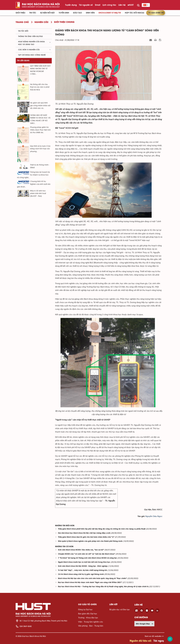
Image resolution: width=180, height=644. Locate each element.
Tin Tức (33, 13)
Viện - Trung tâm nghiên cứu (90, 622)
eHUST (131, 5)
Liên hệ (122, 5)
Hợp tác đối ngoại (134, 13)
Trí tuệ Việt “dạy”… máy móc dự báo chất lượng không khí (82, 570)
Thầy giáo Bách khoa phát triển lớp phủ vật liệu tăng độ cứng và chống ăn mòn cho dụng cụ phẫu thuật (102, 529)
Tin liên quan (23, 61)
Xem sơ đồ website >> (154, 636)
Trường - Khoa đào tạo (88, 617)
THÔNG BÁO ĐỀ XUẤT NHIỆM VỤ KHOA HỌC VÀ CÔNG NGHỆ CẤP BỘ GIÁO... (40, 119)
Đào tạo (77, 13)
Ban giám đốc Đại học (88, 613)
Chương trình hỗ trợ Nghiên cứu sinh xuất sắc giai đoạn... (34, 184)
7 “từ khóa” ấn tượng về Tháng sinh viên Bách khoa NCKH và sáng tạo (87, 558)
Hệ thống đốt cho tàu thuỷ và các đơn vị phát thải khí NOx (40, 87)
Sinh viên (90, 13)
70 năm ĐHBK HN (156, 13)
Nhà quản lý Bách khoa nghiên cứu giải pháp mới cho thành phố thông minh (90, 541)
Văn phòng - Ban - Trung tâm (91, 626)
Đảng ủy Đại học (85, 609)
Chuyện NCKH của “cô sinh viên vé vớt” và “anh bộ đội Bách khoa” (86, 554)
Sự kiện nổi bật (47, 13)
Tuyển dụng (71, 5)
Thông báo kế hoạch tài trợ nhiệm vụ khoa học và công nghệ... (33, 175)
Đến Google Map (145, 624)
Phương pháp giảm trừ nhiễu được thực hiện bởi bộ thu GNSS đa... (40, 130)
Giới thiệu (20, 13)
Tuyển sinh (64, 13)
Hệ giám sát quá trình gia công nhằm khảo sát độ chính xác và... (40, 106)
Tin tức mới (23, 31)
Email (98, 5)
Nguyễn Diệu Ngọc (154, 516)
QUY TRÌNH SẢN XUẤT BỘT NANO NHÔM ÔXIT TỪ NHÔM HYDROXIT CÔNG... (40, 70)
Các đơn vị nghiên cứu (29, 50)
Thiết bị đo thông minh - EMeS (40, 166)
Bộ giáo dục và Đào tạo (119, 609)
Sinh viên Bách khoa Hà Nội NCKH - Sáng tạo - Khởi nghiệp (83, 566)
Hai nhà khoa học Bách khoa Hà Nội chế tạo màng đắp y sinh (84, 533)
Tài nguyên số (86, 5)
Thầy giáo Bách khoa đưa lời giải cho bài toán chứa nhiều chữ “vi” (86, 537)
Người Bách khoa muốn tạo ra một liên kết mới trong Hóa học (84, 562)
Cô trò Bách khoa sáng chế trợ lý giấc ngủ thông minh (81, 574)
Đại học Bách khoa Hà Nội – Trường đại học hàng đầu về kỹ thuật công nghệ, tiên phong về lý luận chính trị (103, 587)
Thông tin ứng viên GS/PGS (30, 36)
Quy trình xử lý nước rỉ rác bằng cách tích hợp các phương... (40, 149)
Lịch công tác (109, 5)
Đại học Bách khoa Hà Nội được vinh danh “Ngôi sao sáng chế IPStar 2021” (90, 583)
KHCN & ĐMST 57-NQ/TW (110, 13)
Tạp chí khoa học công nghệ (32, 55)
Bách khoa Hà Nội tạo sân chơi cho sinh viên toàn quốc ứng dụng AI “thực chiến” (92, 579)
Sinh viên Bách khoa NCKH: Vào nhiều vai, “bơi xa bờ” (81, 550)
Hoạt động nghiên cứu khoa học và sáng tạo (31, 43)
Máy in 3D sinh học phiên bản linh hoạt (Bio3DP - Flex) (38, 194)
